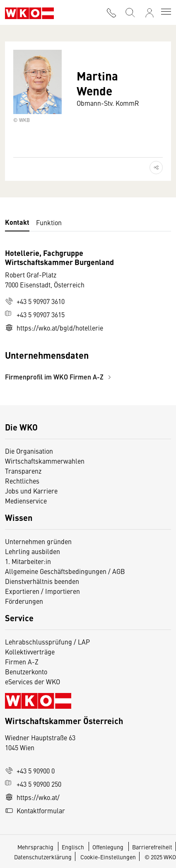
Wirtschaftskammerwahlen (45, 461)
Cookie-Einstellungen (108, 857)
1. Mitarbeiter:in (28, 561)
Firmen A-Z (22, 661)
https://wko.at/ (32, 797)
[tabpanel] (88, 315)
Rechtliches (22, 481)
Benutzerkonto (26, 671)
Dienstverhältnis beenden (42, 581)
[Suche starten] (130, 12)
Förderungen (24, 601)
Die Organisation (29, 451)
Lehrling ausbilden (33, 551)
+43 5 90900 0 (30, 771)
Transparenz (23, 471)
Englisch (74, 847)
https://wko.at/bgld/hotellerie (54, 328)
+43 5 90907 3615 (35, 314)
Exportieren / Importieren (42, 591)
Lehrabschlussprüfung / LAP (47, 642)
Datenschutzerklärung (43, 857)
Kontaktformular (35, 810)
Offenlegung (108, 847)
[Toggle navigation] (166, 12)
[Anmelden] (149, 13)
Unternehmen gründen (38, 541)
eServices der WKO (33, 681)
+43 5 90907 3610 (35, 301)
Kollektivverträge (30, 652)
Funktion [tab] (49, 222)
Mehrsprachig (36, 847)
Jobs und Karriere (31, 491)
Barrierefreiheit (152, 847)
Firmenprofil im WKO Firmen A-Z (59, 377)
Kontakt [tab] (17, 222)
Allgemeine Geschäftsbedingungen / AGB (65, 571)
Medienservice (26, 501)
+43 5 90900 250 (33, 784)
